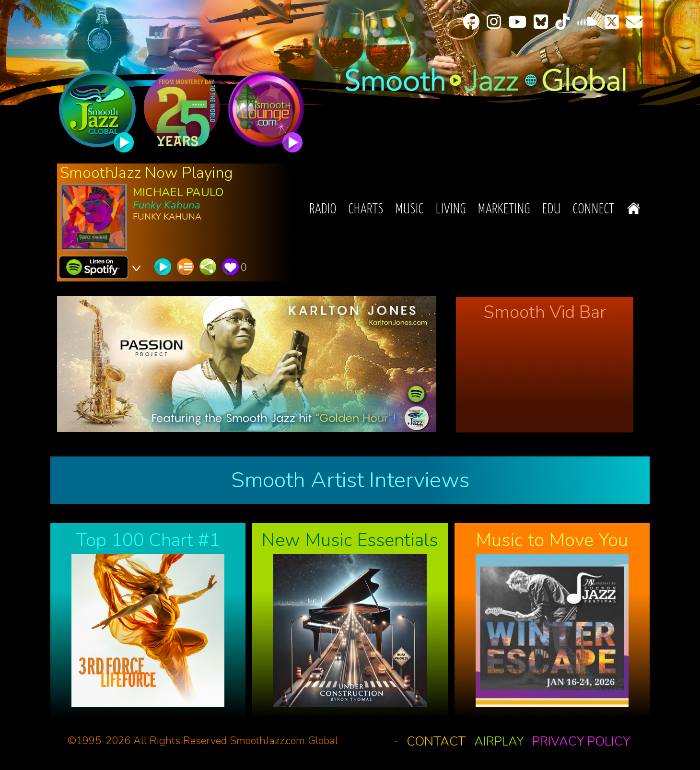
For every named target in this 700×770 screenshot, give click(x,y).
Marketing (504, 210)
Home (634, 208)
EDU (552, 210)
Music (410, 210)
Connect (594, 210)
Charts (366, 210)
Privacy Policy (581, 741)
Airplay (499, 741)
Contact (436, 741)
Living (451, 210)
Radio (323, 210)
